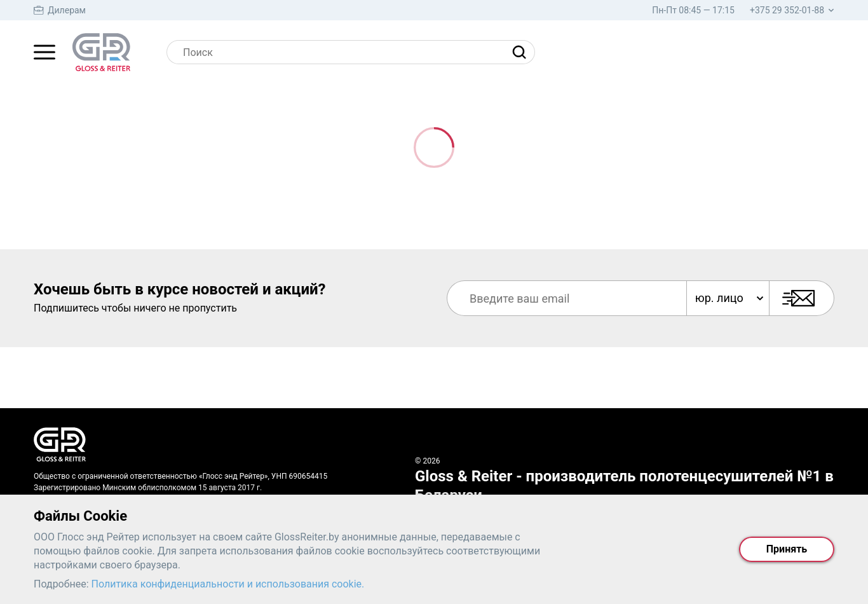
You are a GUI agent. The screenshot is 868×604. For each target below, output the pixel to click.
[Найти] (522, 52)
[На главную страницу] (101, 52)
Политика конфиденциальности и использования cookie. (228, 584)
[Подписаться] (802, 298)
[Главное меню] (44, 52)
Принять (787, 549)
